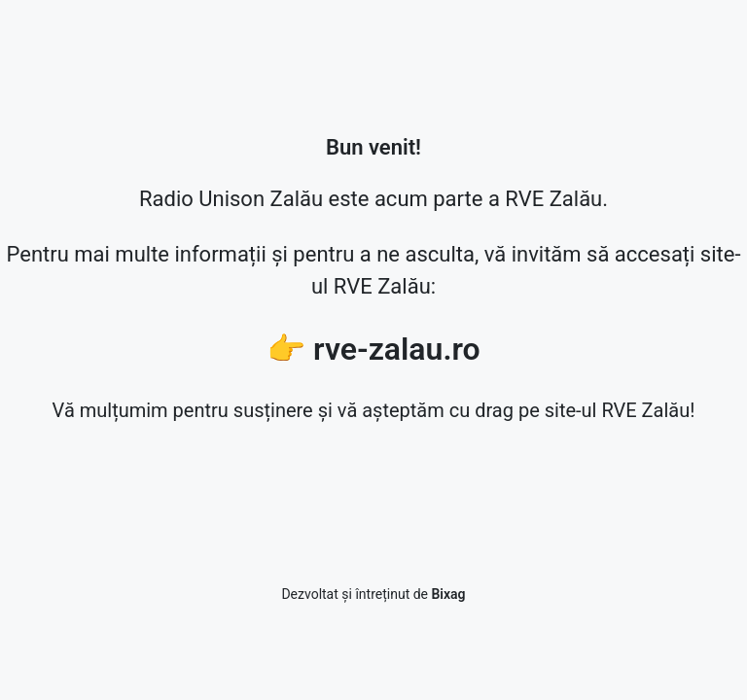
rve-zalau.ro (397, 349)
